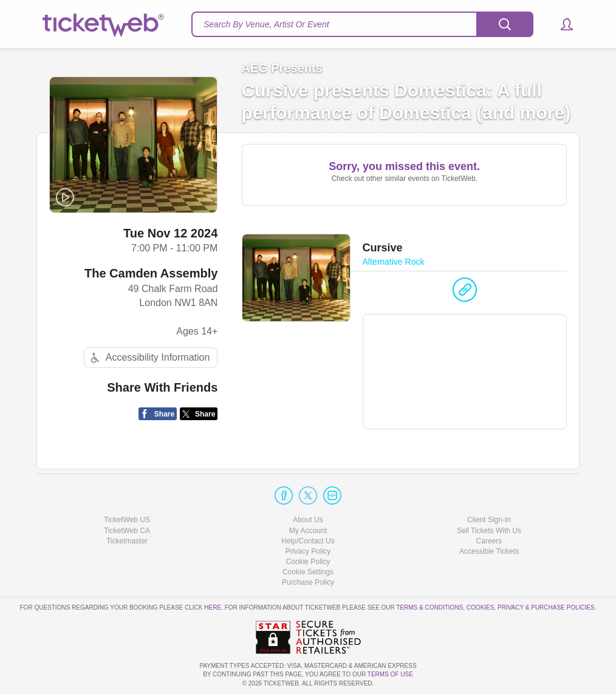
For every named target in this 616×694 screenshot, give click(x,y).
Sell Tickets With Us (489, 531)
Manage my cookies (308, 572)
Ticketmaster (127, 541)
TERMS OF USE (390, 674)
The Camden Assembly (151, 273)
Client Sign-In (489, 520)
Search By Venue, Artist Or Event (266, 24)
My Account (308, 531)
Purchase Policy (308, 582)
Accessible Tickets (489, 551)
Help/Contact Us (308, 541)
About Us (308, 520)
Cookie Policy (308, 562)
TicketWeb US (127, 520)
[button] (561, 24)
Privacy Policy (308, 551)
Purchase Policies (563, 607)
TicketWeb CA (127, 531)
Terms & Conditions (429, 607)
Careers (489, 541)
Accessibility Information (149, 358)
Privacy (511, 607)
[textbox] (362, 24)
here (213, 607)
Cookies (481, 607)
